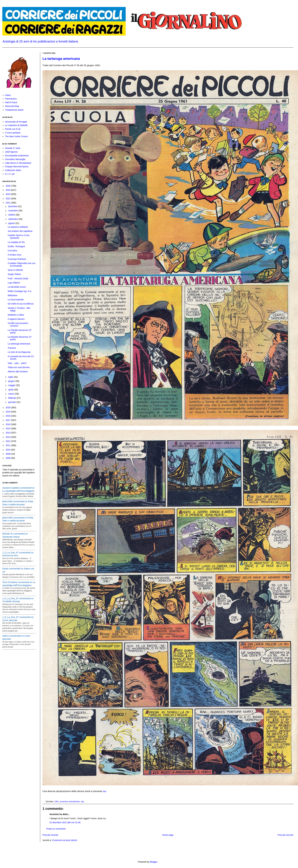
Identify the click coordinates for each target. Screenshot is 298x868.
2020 (8, 408)
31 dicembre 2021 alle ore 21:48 (65, 822)
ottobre (12, 215)
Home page (168, 835)
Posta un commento (56, 829)
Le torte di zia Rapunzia (19, 352)
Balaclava (12, 295)
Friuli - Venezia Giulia (18, 279)
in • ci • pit (10, 174)
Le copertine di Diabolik (16, 125)
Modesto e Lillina (16, 315)
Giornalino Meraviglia (15, 159)
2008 (8, 458)
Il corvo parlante (13, 133)
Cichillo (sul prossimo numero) (18, 324)
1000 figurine (11, 152)
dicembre (13, 206)
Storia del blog (12, 106)
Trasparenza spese (14, 110)
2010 (8, 450)
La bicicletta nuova (17, 287)
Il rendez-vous (15, 255)
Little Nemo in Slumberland (18, 163)
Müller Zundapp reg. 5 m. (20, 291)
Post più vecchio (285, 835)
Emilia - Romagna (16, 246)
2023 (8, 194)
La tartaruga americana (61, 59)
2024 (8, 190)
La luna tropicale (16, 300)
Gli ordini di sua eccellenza (21, 304)
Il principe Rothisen (17, 259)
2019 (8, 412)
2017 (8, 420)
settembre (13, 219)
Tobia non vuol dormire (19, 367)
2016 (8, 424)
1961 (57, 802)
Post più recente (50, 835)
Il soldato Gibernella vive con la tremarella (22, 265)
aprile (11, 390)
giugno (12, 381)
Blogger (154, 862)
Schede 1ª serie (13, 148)
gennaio (12, 402)
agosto (12, 223)
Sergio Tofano (14, 274)
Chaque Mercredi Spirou (17, 167)
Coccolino (12, 251)
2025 (8, 186)
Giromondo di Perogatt (16, 122)
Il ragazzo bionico (16, 319)
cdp (82, 802)
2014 (8, 433)
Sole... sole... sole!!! (17, 363)
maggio (12, 385)
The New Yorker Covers (17, 136)
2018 (8, 416)
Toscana (12, 348)
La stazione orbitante (18, 227)
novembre (13, 211)
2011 (8, 445)
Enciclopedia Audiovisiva (17, 156)
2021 (8, 203)
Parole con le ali (13, 129)
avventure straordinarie (70, 802)
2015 (8, 429)
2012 (8, 441)
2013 (8, 437)
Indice (8, 95)
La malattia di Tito (16, 242)
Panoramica (11, 99)
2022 (8, 199)
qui (105, 791)
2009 (8, 454)
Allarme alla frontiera (18, 372)
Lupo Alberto (14, 283)
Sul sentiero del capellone (20, 231)
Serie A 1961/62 (15, 270)
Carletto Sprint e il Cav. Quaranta (19, 237)
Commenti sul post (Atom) (65, 840)
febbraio (12, 398)
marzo (12, 394)
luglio (11, 377)
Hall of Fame (11, 102)
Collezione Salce (13, 170)
